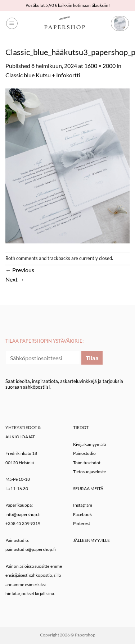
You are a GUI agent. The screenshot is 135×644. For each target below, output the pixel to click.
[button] (12, 23)
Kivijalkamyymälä (89, 444)
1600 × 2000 (100, 66)
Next (15, 279)
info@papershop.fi (23, 514)
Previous (20, 270)
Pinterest (82, 523)
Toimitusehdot (87, 463)
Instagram (83, 505)
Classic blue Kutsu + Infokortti (43, 75)
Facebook (82, 514)
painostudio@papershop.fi (31, 549)
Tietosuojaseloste (89, 472)
